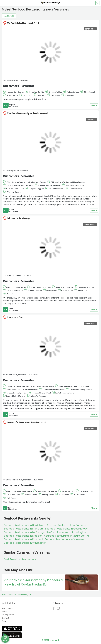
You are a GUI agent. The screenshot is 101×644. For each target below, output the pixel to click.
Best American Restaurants (20, 559)
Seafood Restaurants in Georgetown (67, 529)
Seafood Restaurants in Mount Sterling (67, 536)
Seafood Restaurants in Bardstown (25, 525)
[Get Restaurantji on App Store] (12, 629)
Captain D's (15, 317)
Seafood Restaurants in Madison (23, 536)
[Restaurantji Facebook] (54, 609)
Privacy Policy (8, 615)
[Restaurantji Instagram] (59, 609)
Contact (5, 618)
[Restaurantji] (50, 3)
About (5, 612)
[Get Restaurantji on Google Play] (12, 635)
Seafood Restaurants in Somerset (65, 539)
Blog (4, 621)
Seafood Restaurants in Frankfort (23, 529)
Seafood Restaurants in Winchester (25, 543)
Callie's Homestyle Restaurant (27, 113)
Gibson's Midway (18, 218)
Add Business (8, 608)
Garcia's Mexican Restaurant (27, 422)
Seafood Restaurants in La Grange (24, 532)
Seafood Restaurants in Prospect (23, 539)
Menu (94, 105)
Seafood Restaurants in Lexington (66, 532)
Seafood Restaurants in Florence (66, 525)
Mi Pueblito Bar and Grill (23, 23)
